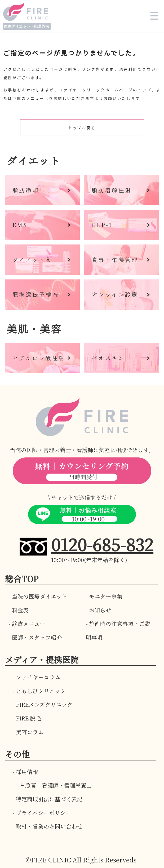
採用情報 (27, 772)
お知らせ (100, 610)
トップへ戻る (82, 128)
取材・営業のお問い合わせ (49, 826)
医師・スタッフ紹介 (37, 637)
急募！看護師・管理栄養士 (59, 785)
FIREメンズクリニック (44, 704)
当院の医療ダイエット (40, 596)
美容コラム (30, 732)
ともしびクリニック (41, 691)
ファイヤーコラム (38, 677)
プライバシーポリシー (44, 813)
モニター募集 (106, 596)
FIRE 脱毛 (28, 718)
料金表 (20, 610)
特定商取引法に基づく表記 (49, 799)
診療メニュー (29, 624)
